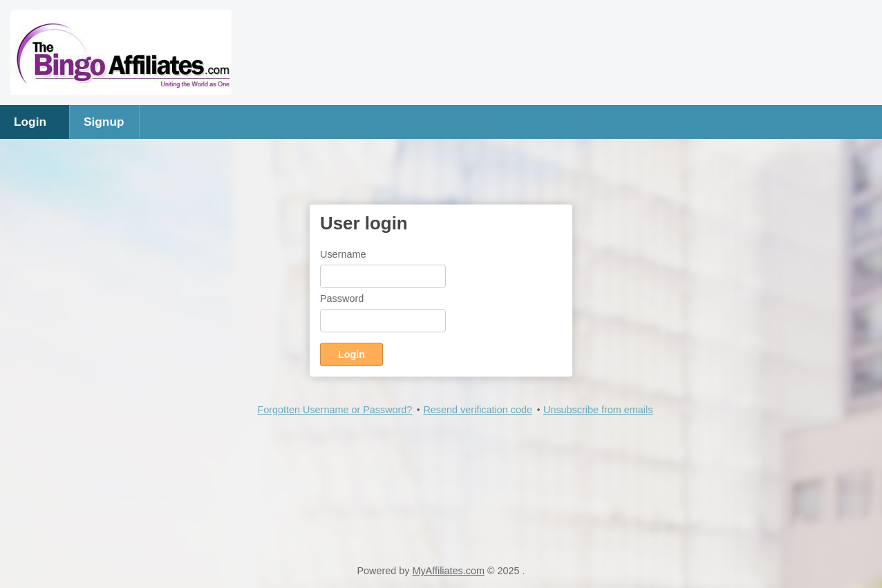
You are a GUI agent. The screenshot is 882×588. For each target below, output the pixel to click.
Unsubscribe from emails (598, 410)
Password (342, 298)
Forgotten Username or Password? (335, 410)
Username (343, 254)
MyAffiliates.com (448, 571)
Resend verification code (478, 410)
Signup (104, 122)
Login (30, 122)
